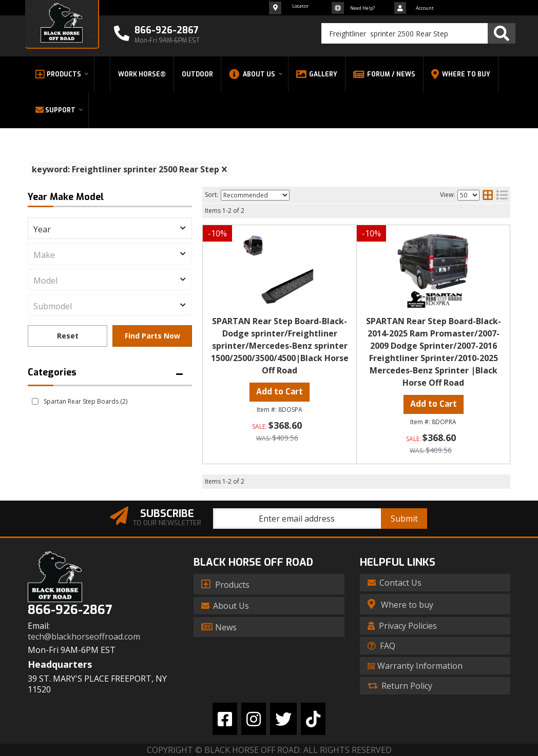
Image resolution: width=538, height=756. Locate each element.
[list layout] (502, 195)
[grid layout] (488, 195)
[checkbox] (35, 401)
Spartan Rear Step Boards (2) (85, 401)
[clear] (224, 169)
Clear (68, 336)
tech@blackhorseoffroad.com (84, 637)
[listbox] (110, 228)
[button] (418, 33)
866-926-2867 (70, 610)
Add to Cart (280, 392)
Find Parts (152, 336)
